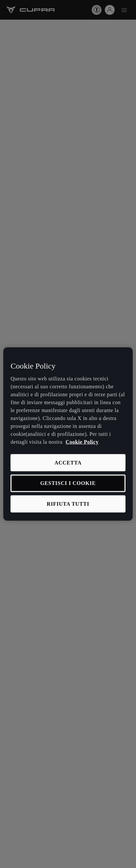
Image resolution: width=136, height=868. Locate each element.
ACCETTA (68, 463)
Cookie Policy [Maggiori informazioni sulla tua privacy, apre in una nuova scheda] (82, 442)
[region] (68, 434)
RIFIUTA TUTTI (68, 504)
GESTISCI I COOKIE (68, 483)
